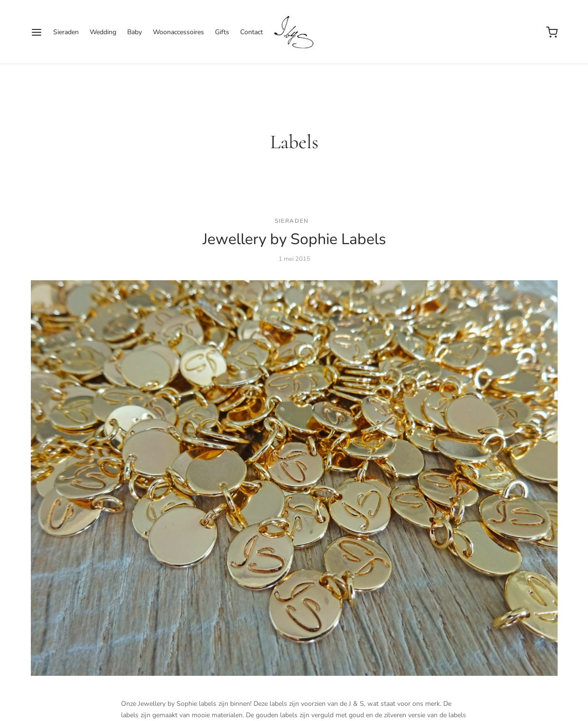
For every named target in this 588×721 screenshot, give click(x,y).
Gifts (222, 32)
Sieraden (66, 32)
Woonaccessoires (178, 32)
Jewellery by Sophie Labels (294, 239)
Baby (135, 32)
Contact (252, 32)
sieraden (292, 221)
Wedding (103, 32)
